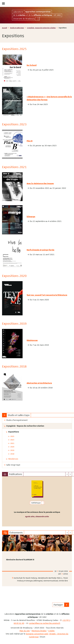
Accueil (5, 28)
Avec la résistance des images (40, 184)
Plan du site (25, 631)
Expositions (14, 432)
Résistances (32, 340)
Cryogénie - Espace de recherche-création (41, 28)
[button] (67, 605)
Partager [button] (58, 605)
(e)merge (31, 217)
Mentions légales (39, 631)
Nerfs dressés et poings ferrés (40, 250)
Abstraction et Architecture (39, 383)
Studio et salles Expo (17, 28)
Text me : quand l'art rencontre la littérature (47, 295)
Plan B (30, 141)
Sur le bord (32, 65)
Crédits (51, 631)
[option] (37, 501)
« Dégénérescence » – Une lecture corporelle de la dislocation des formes (49, 98)
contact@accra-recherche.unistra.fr (45, 623)
